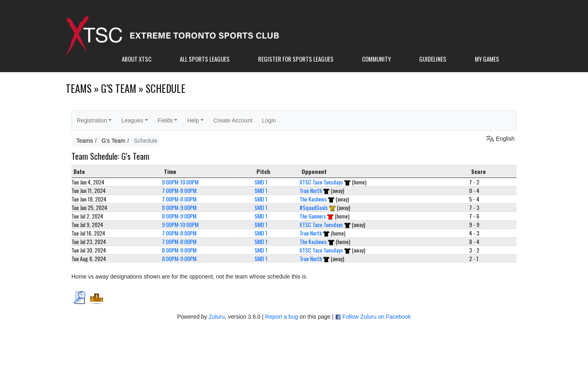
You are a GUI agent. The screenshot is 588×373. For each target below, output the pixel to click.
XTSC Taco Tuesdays (321, 182)
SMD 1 (261, 182)
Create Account (233, 120)
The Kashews (313, 199)
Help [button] (193, 120)
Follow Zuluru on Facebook (377, 317)
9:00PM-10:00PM (180, 182)
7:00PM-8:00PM (179, 190)
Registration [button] (92, 120)
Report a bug (281, 317)
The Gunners (313, 216)
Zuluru (217, 317)
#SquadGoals (314, 207)
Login (269, 120)
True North (311, 190)
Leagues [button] (132, 120)
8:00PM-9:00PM (179, 207)
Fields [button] (165, 120)
